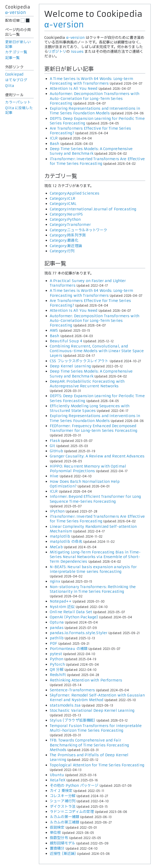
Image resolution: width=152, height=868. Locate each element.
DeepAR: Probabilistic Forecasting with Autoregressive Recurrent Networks (87, 384)
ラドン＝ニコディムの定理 (72, 812)
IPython (57, 511)
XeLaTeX (58, 780)
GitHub (56, 451)
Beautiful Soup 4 (66, 341)
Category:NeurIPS (66, 214)
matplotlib (60, 536)
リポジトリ (57, 51)
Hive (54, 476)
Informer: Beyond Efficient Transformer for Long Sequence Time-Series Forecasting (95, 499)
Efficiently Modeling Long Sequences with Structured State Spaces (90, 408)
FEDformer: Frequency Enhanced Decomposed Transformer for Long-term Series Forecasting (94, 428)
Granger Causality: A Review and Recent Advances (97, 456)
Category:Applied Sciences (75, 193)
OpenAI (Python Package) (74, 617)
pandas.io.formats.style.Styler (79, 633)
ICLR (54, 138)
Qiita (10, 86)
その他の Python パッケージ (74, 785)
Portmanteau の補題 (69, 649)
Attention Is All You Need (74, 88)
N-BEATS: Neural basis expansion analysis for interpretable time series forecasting (93, 569)
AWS (54, 330)
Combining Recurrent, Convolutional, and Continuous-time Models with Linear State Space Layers (97, 351)
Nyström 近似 (62, 607)
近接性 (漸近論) (63, 854)
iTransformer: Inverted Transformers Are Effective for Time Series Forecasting (97, 161)
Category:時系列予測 (68, 235)
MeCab (56, 547)
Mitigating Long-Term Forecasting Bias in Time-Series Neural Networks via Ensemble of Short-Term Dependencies (95, 557)
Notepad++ (61, 601)
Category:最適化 (64, 240)
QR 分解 (57, 670)
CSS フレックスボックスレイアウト (79, 361)
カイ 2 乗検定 (61, 791)
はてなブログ (16, 80)
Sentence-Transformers (72, 690)
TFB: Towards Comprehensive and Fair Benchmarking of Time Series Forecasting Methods (89, 745)
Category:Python (65, 219)
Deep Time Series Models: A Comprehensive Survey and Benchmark (91, 151)
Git (52, 446)
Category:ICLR (63, 198)
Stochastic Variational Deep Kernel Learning (92, 710)
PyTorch (57, 664)
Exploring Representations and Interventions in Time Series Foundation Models (95, 111)
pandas (57, 628)
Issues (77, 51)
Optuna (57, 622)
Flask (55, 441)
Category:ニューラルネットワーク (78, 230)
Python (57, 659)
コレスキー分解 (63, 796)
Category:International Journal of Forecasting (93, 209)
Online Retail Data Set (71, 612)
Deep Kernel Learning (70, 366)
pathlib (57, 638)
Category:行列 (62, 251)
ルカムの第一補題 (64, 817)
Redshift (58, 675)
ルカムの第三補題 (64, 822)
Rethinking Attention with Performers (86, 680)
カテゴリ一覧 (16, 52)
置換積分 (57, 848)
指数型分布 (59, 838)
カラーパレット (18, 102)
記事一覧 (13, 58)
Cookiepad (14, 74)
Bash (55, 144)
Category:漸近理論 (66, 246)
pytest (56, 654)
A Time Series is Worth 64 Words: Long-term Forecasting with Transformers (91, 81)
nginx (55, 581)
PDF (53, 643)
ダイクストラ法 (63, 806)
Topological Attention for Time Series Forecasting (97, 765)
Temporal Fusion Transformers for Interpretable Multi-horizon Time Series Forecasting (96, 728)
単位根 (55, 833)
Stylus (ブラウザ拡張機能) (72, 720)
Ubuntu (57, 775)
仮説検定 (57, 827)
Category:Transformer (70, 225)
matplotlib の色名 (66, 541)
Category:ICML (63, 204)
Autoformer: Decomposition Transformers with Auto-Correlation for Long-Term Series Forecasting (95, 98)
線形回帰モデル (63, 843)
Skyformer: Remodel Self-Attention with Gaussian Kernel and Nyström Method (97, 698)
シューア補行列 (63, 801)
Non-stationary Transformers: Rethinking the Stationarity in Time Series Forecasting (93, 589)
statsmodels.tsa (65, 705)
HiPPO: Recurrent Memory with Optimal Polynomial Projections (88, 469)
